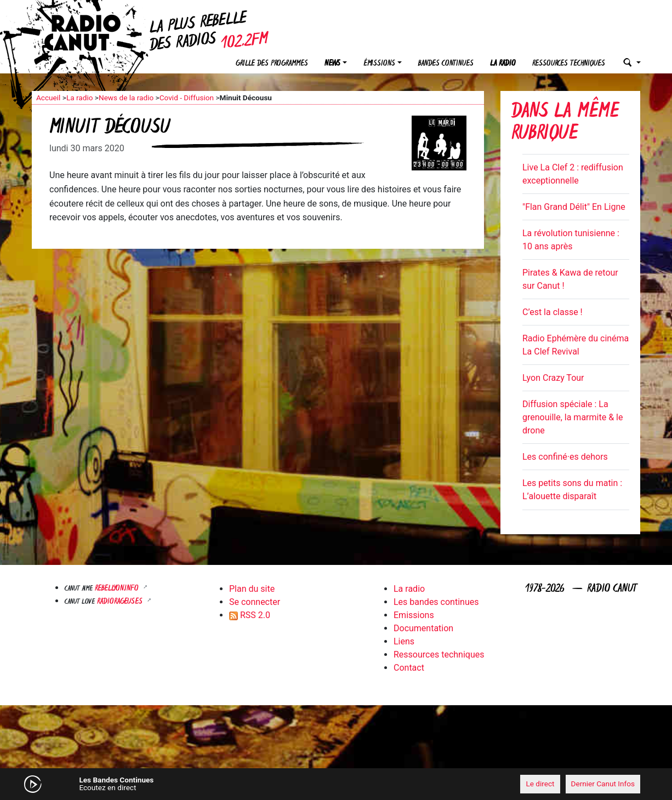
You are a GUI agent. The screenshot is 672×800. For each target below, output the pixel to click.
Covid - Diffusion (187, 98)
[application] (336, 784)
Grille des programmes (272, 64)
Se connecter (255, 602)
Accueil (48, 98)
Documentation (423, 628)
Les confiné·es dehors (565, 457)
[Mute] (202, 784)
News (332, 64)
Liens (404, 641)
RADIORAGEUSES (121, 602)
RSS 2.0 (250, 615)
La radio (503, 64)
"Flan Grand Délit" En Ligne (574, 207)
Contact (409, 668)
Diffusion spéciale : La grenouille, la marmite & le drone (573, 417)
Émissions (379, 64)
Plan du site (252, 589)
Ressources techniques (569, 64)
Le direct (540, 784)
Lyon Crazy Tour (553, 378)
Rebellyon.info (118, 589)
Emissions (414, 615)
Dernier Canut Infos (603, 784)
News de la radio (126, 98)
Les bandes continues (436, 602)
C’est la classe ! (553, 312)
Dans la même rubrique (565, 124)
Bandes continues (446, 64)
